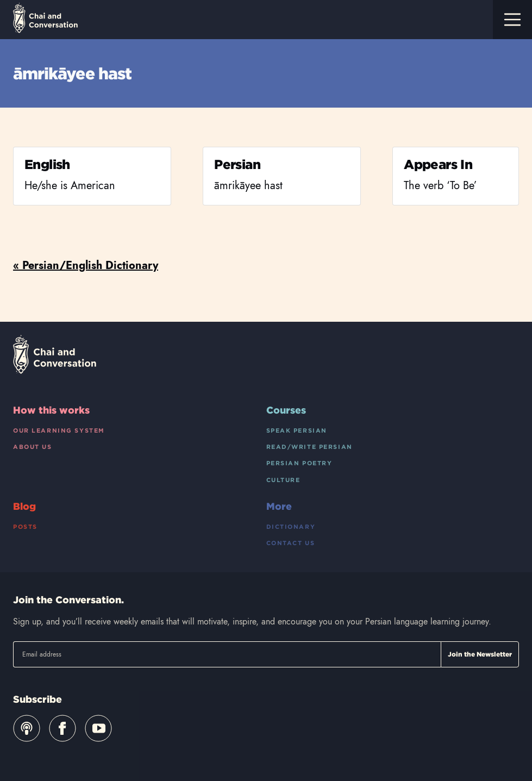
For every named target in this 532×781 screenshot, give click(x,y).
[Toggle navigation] (512, 20)
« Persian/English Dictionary (86, 265)
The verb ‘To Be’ (440, 186)
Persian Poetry (299, 463)
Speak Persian (297, 430)
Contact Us (291, 543)
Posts (25, 527)
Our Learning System (59, 430)
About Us (33, 447)
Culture (283, 480)
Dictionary (291, 527)
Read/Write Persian (309, 447)
